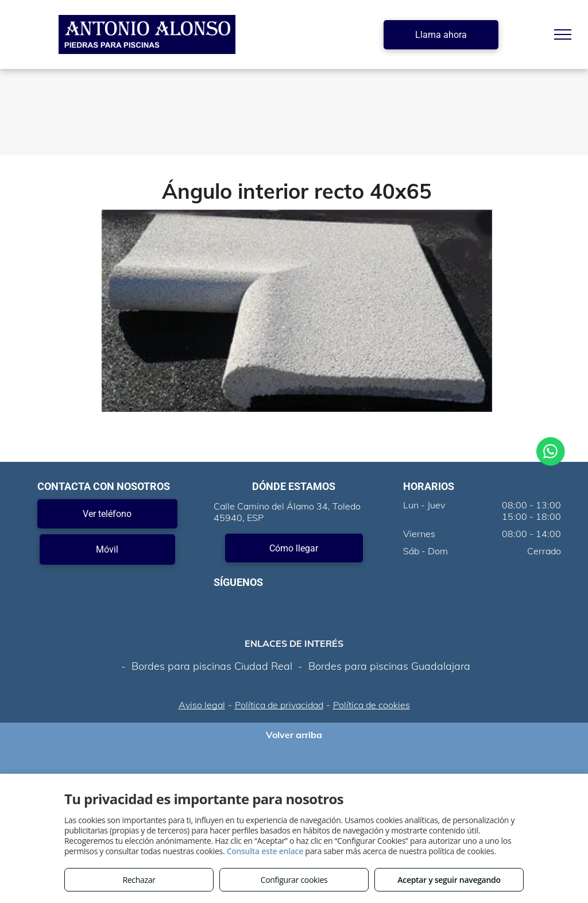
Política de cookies (372, 705)
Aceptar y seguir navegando (449, 880)
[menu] (563, 34)
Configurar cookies (294, 880)
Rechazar (139, 880)
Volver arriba (294, 735)
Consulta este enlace (265, 851)
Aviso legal (202, 705)
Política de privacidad (279, 705)
